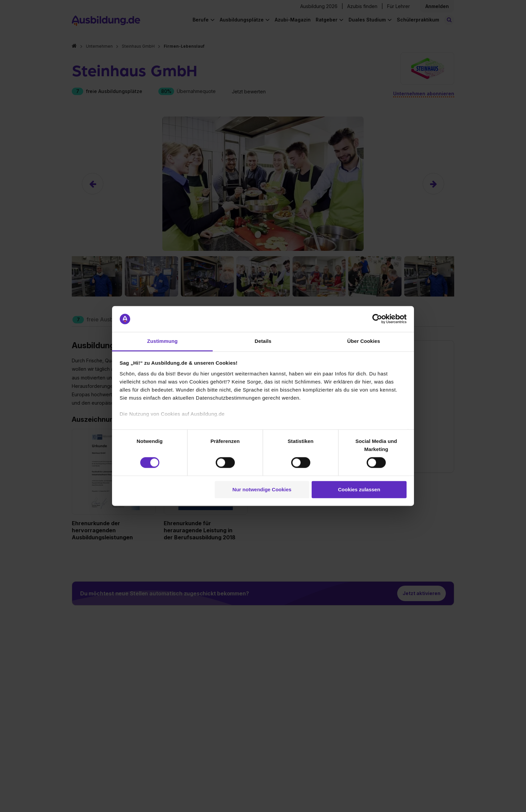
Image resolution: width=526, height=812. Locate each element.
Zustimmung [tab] (163, 341)
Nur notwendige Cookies (262, 489)
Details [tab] (263, 341)
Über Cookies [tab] (364, 341)
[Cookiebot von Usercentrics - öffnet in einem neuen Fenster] (377, 319)
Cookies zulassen (359, 489)
